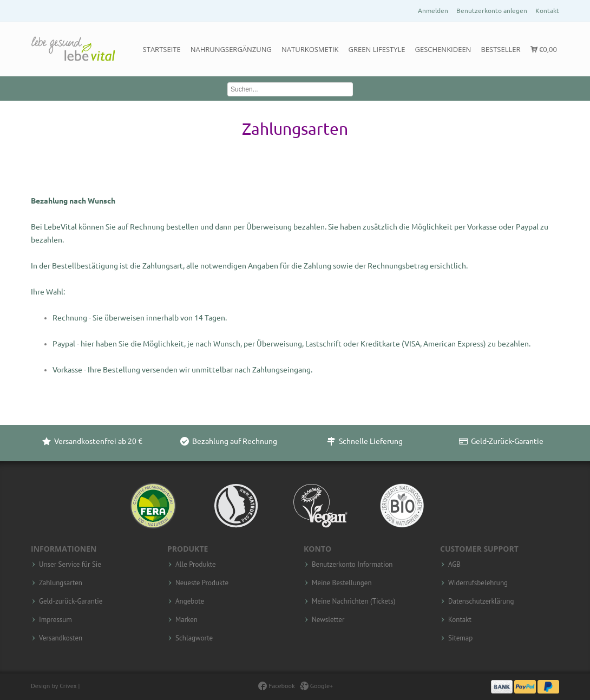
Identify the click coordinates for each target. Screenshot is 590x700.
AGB (454, 565)
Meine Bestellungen (342, 583)
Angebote (190, 601)
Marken (186, 620)
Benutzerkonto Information (352, 565)
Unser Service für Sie (70, 565)
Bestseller (500, 49)
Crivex (68, 686)
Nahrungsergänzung (231, 49)
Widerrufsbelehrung (478, 583)
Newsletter (328, 620)
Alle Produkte (196, 565)
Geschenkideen (443, 49)
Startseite (162, 49)
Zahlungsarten (61, 583)
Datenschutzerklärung (481, 601)
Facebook (276, 686)
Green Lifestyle (377, 49)
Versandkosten (61, 638)
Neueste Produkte (202, 583)
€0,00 (544, 49)
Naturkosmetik (310, 49)
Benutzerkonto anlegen (492, 11)
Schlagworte (194, 638)
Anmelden (433, 11)
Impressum (55, 620)
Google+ (317, 686)
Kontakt (547, 11)
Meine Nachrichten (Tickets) (353, 601)
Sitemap (460, 638)
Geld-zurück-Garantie (71, 601)
